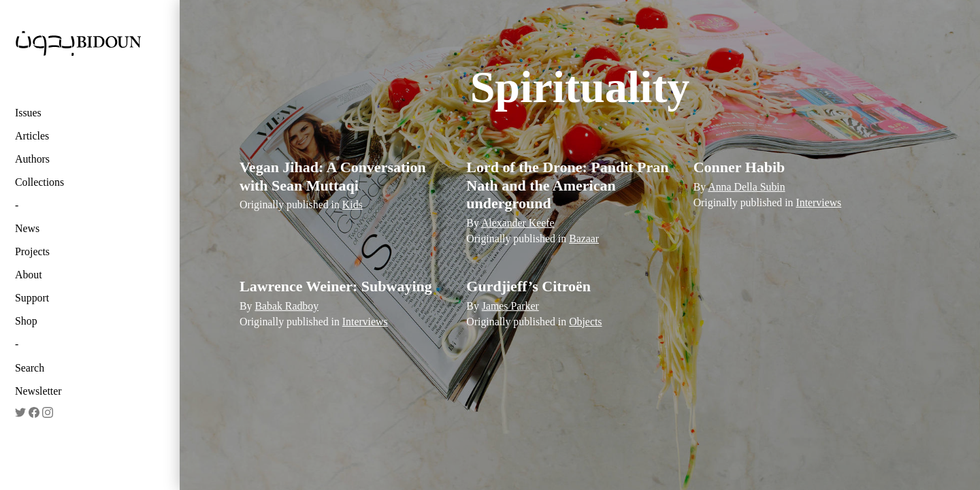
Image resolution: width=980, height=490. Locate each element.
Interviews (818, 202)
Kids (353, 205)
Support (32, 298)
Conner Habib (739, 167)
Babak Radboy (287, 306)
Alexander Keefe (518, 223)
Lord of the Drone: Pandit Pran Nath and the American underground (567, 185)
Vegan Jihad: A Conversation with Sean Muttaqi (333, 176)
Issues (28, 113)
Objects (585, 322)
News (27, 228)
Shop (26, 321)
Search (30, 368)
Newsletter (38, 391)
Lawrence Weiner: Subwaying (336, 286)
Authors (32, 159)
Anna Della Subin (746, 187)
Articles (32, 136)
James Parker (510, 306)
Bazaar (584, 239)
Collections (39, 182)
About (29, 275)
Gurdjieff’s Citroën (528, 286)
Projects (32, 251)
